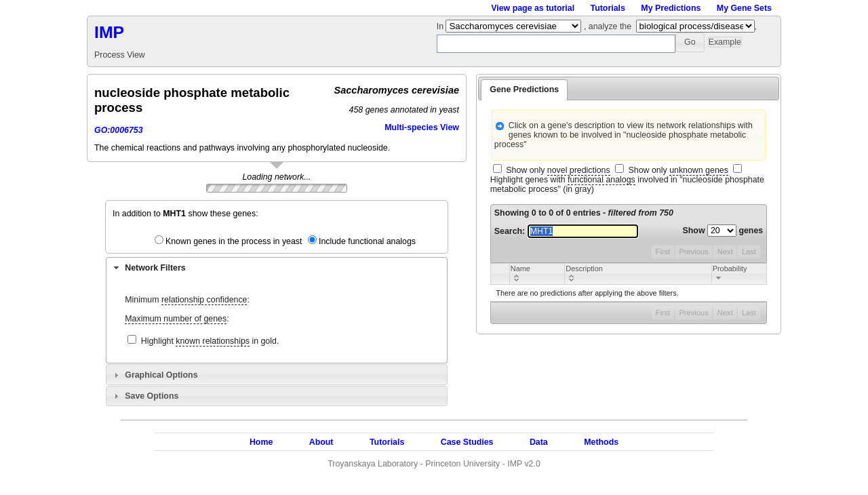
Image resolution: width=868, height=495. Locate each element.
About (321, 442)
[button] (690, 42)
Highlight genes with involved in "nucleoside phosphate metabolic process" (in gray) (627, 184)
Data (539, 442)
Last (749, 252)
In (441, 26)
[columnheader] (537, 274)
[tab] (277, 267)
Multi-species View (422, 127)
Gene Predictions (524, 90)
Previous (693, 252)
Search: (566, 231)
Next (725, 252)
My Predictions (671, 8)
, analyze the (608, 26)
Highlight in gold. (210, 341)
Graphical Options (161, 375)
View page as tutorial (533, 8)
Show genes (723, 231)
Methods (601, 442)
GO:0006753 (119, 130)
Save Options (152, 396)
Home (261, 442)
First (663, 252)
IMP (109, 32)
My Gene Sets (744, 8)
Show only (558, 171)
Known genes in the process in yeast (234, 241)
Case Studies (467, 442)
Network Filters (155, 268)
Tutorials (608, 8)
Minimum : (187, 300)
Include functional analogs (367, 241)
